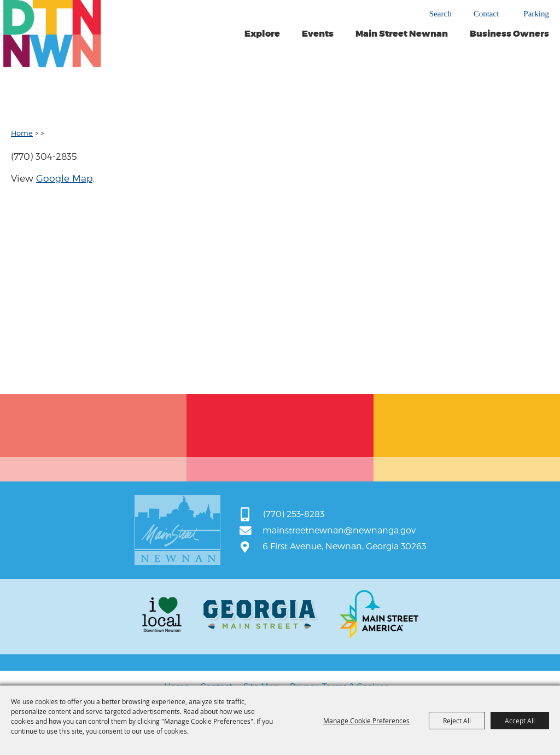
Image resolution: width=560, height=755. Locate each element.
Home (22, 133)
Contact (486, 14)
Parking (536, 14)
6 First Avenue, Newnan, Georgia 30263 (344, 546)
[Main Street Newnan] (52, 34)
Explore (262, 34)
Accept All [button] (520, 721)
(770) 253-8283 (294, 514)
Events (318, 34)
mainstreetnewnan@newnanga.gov (339, 530)
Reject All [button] (457, 721)
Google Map (64, 178)
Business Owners (509, 34)
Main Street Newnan (402, 34)
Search (441, 14)
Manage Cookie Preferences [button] (366, 721)
